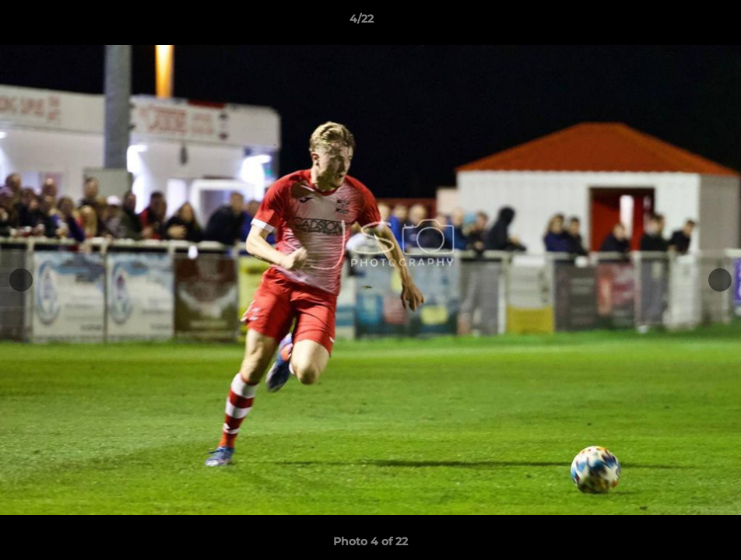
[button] (676, 23)
